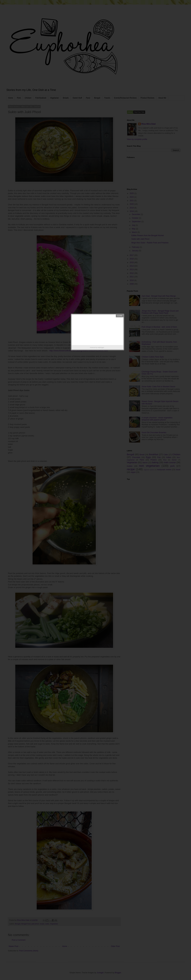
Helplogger (101, 348)
